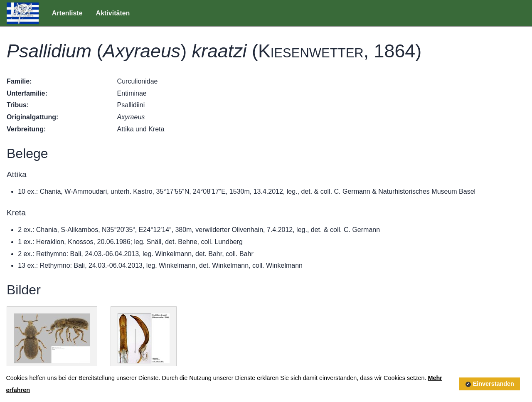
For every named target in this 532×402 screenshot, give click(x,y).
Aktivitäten (113, 13)
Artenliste (67, 13)
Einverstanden (494, 384)
